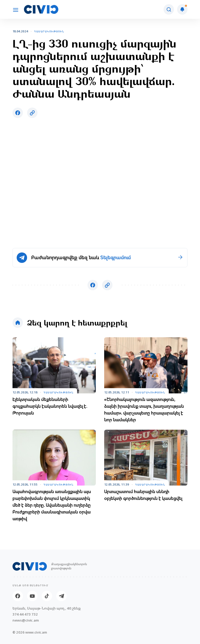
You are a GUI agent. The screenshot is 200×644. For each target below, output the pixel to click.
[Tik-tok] (47, 596)
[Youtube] (32, 596)
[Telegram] (61, 596)
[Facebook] (18, 596)
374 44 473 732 (25, 614)
